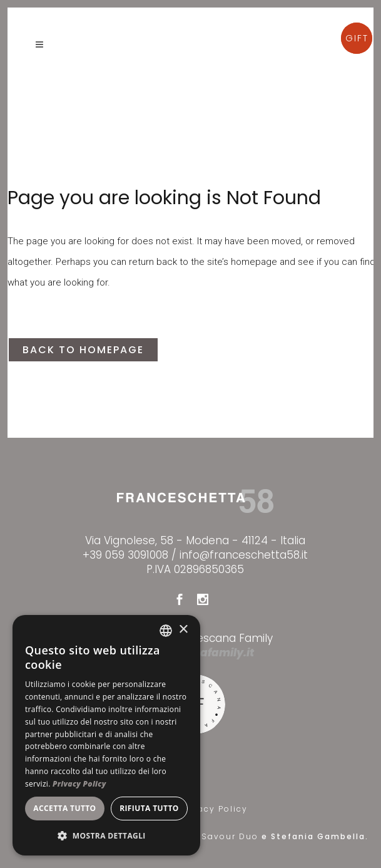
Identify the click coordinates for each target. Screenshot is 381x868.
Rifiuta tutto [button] (149, 808)
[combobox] (166, 631)
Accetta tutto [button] (64, 808)
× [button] (183, 630)
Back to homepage (83, 350)
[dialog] (106, 735)
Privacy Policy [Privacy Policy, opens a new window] (79, 784)
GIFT (357, 38)
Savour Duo (231, 836)
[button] (106, 836)
